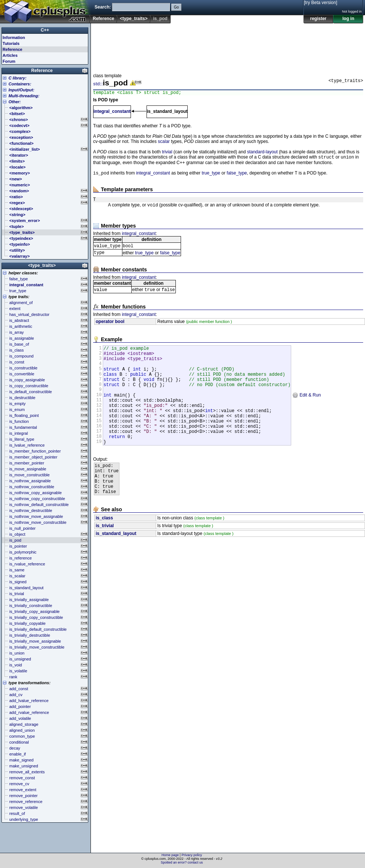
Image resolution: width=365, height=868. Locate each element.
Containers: (20, 84)
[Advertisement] (116, 46)
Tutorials (11, 43)
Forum (9, 61)
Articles (10, 55)
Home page (170, 855)
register (318, 19)
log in (348, 19)
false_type (237, 176)
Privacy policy (192, 855)
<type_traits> (134, 19)
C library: (17, 78)
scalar (164, 143)
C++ (45, 30)
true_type (211, 176)
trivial (167, 153)
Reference (103, 19)
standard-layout (262, 153)
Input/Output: (22, 90)
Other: (15, 102)
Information (14, 37)
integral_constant (112, 112)
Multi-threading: (24, 96)
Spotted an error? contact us (182, 862)
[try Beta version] (320, 3)
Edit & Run (307, 412)
